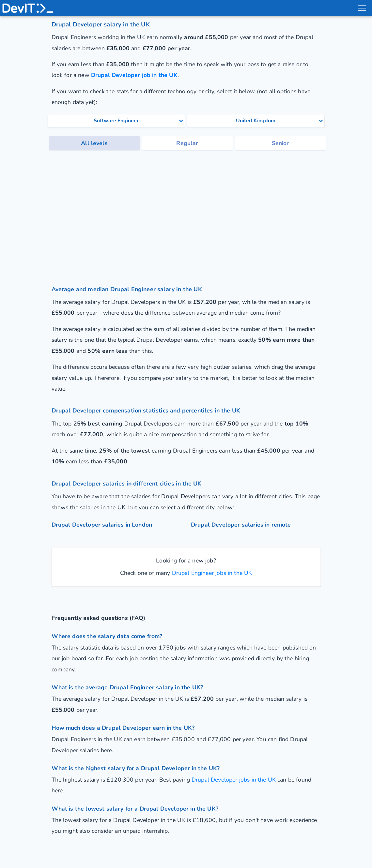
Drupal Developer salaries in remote (241, 525)
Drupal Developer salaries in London (102, 525)
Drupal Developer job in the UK (134, 75)
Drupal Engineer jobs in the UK (211, 573)
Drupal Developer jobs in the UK (234, 780)
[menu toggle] (362, 8)
